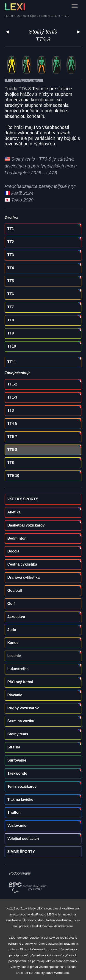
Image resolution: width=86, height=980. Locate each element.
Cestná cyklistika (22, 564)
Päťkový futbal (20, 682)
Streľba (14, 747)
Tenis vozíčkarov (22, 786)
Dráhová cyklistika (24, 577)
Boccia (13, 551)
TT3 (11, 255)
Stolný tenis (43, 32)
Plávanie (15, 695)
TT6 (11, 294)
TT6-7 (12, 437)
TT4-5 (12, 423)
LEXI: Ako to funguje (25, 81)
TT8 (11, 320)
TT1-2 (12, 384)
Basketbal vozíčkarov (26, 525)
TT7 (11, 307)
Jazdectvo (16, 617)
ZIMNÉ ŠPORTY (21, 852)
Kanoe (13, 643)
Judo (12, 630)
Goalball (15, 591)
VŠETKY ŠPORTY (23, 499)
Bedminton (17, 538)
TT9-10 (13, 476)
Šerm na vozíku (21, 721)
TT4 (11, 268)
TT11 (12, 362)
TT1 (11, 229)
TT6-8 (12, 450)
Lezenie (14, 656)
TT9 (11, 333)
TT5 (11, 281)
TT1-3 (12, 397)
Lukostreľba (18, 669)
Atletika (14, 512)
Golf (11, 604)
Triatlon (14, 812)
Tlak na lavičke (20, 800)
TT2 (11, 242)
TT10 (12, 346)
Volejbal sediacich (23, 839)
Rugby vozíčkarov (23, 708)
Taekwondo (17, 773)
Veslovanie (17, 826)
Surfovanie (17, 760)
